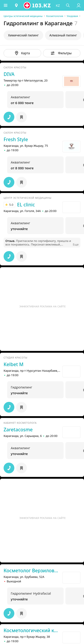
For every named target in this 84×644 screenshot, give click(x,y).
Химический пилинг (23, 35)
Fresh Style (16, 139)
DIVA (9, 74)
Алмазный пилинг (63, 35)
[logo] (37, 5)
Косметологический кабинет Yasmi (31, 630)
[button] (6, 5)
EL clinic (26, 205)
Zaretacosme (18, 430)
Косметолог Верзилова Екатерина (31, 571)
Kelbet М (14, 364)
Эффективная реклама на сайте (43, 306)
